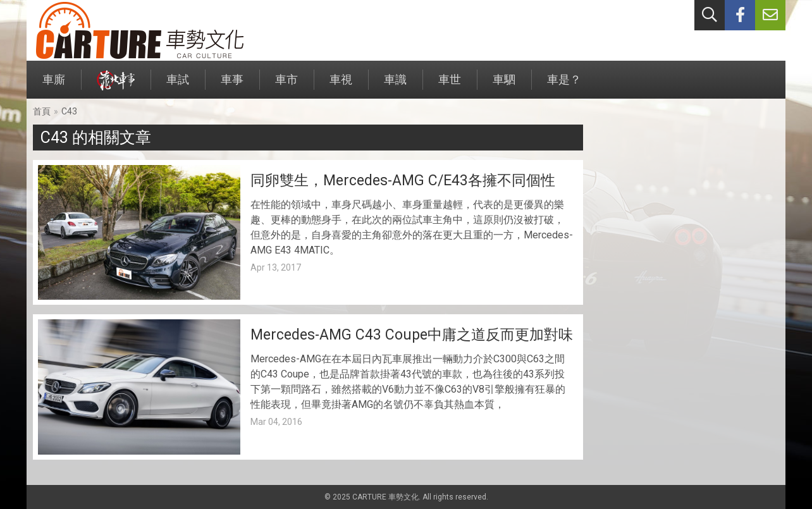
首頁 (42, 111)
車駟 (504, 86)
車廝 (54, 86)
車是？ (564, 86)
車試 (178, 86)
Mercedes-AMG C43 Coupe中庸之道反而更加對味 (412, 335)
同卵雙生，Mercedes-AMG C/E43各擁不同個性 (403, 181)
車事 (232, 86)
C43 (69, 111)
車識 (395, 86)
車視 (341, 86)
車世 (450, 86)
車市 (286, 86)
